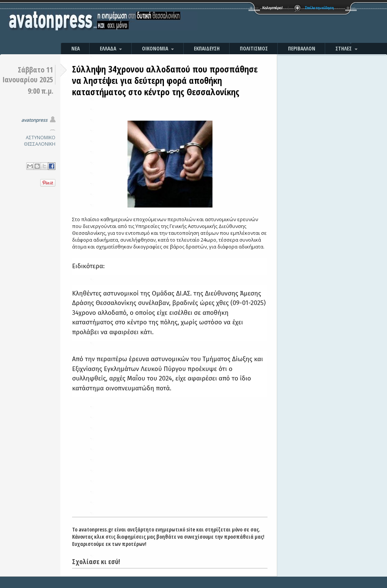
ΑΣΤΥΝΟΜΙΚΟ (41, 138)
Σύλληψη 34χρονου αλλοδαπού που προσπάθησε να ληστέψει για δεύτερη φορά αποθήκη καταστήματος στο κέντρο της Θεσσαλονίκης (165, 80)
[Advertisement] (275, 23)
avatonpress (34, 120)
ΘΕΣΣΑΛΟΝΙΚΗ (40, 144)
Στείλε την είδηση (319, 8)
